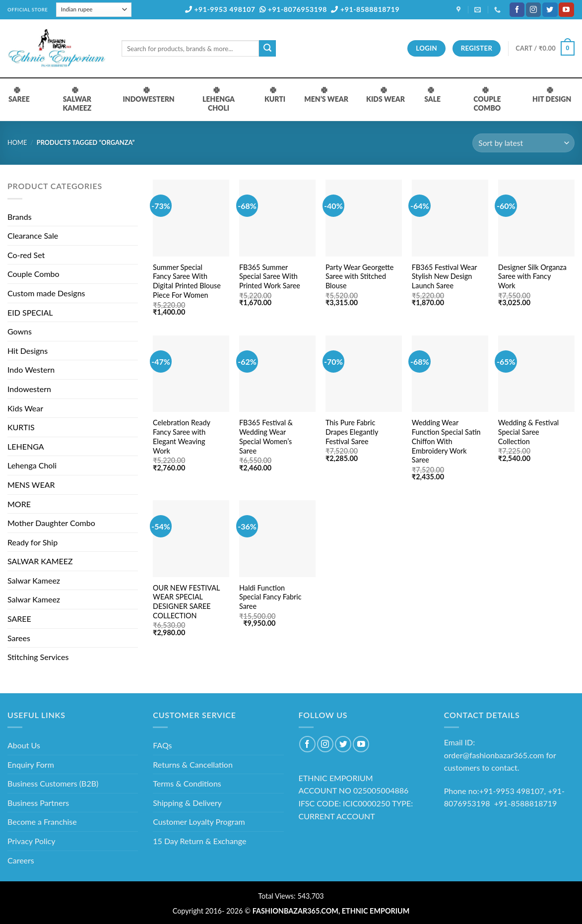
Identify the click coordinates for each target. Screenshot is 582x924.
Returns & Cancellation (193, 764)
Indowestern (29, 389)
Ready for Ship (32, 542)
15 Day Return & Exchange (199, 841)
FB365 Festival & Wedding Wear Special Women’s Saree (266, 436)
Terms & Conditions (187, 783)
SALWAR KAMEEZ (40, 561)
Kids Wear (25, 408)
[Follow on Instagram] (533, 10)
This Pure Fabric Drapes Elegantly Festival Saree (352, 432)
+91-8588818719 (365, 9)
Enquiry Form (31, 764)
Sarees (19, 638)
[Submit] (267, 49)
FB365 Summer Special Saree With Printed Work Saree (270, 276)
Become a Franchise (42, 822)
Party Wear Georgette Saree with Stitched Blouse (360, 276)
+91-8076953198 (293, 9)
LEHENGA (26, 446)
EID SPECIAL (30, 312)
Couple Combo (33, 274)
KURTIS (21, 427)
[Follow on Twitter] (550, 10)
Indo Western (31, 369)
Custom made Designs (46, 293)
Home (17, 142)
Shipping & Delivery (187, 803)
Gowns (20, 331)
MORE (19, 504)
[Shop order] (523, 143)
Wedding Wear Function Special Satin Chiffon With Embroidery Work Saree (446, 441)
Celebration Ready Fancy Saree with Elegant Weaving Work (181, 436)
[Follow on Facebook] (517, 10)
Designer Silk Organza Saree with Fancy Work (532, 276)
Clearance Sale (33, 235)
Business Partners (38, 803)
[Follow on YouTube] (566, 10)
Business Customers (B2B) (53, 783)
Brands (20, 217)
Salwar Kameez (34, 580)
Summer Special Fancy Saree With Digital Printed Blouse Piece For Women (187, 281)
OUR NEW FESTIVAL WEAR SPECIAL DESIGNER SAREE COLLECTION (186, 602)
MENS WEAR (31, 485)
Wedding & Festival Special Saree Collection (528, 432)
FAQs (162, 745)
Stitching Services (38, 657)
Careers (21, 860)
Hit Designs (28, 351)
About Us (24, 745)
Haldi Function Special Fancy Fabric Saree (270, 597)
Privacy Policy (32, 841)
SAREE (19, 619)
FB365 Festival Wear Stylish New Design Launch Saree (444, 276)
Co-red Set (26, 255)
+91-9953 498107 (220, 9)
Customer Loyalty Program (199, 822)
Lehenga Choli (32, 465)
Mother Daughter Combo (51, 523)
